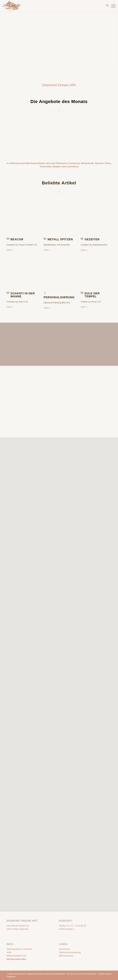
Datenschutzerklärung (70, 952)
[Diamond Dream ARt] (11, 6)
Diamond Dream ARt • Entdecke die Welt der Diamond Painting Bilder (37, 974)
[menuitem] (106, 6)
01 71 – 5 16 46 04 (77, 926)
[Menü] (112, 6)
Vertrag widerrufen (16, 959)
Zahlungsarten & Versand (19, 949)
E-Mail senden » (67, 929)
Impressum (64, 949)
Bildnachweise (66, 956)
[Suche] (106, 6)
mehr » (10, 250)
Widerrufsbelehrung (16, 956)
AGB (9, 952)
